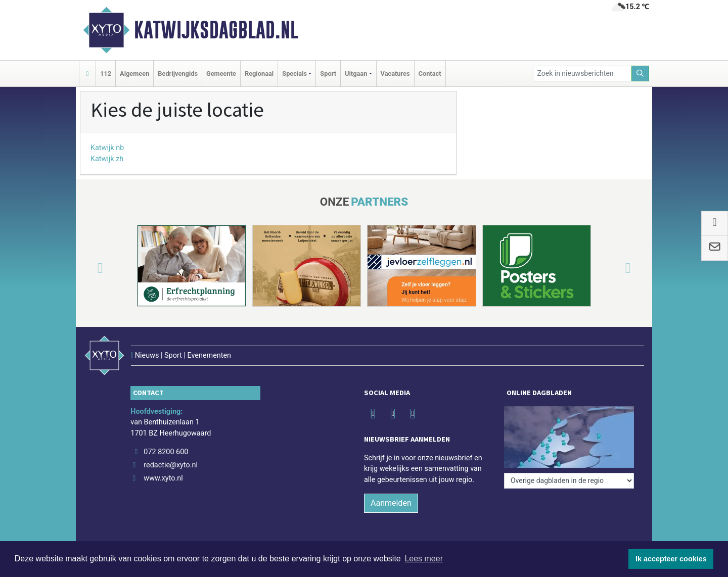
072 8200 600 (166, 452)
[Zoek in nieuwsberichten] (582, 74)
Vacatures (395, 74)
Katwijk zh (107, 159)
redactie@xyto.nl (171, 465)
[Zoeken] (641, 74)
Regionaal (259, 74)
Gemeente (221, 74)
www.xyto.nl (163, 478)
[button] (88, 268)
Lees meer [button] (424, 559)
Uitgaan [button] (356, 74)
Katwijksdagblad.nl (216, 30)
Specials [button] (294, 74)
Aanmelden (391, 503)
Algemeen (134, 74)
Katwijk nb (107, 148)
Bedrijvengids (178, 74)
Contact (430, 74)
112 (106, 74)
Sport (328, 74)
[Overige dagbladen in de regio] (569, 481)
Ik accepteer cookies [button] (671, 559)
